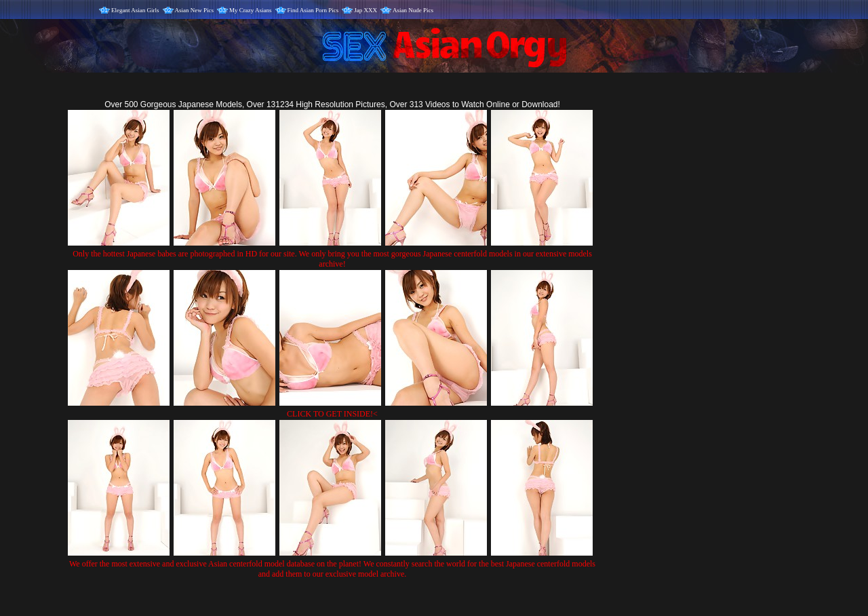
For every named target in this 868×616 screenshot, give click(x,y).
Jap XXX (366, 10)
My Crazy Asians (251, 10)
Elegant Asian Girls (135, 10)
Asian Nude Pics (413, 10)
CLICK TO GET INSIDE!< (332, 414)
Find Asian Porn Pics (313, 10)
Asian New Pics (195, 10)
